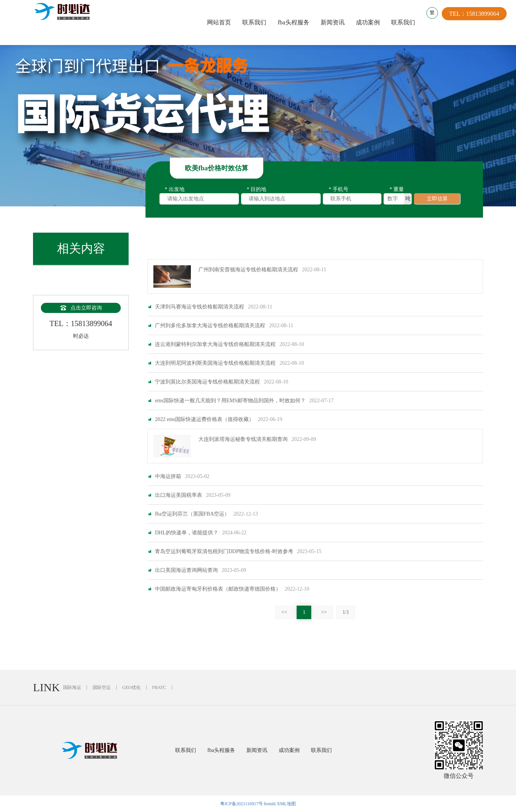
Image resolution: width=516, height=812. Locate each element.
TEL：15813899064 (478, 22)
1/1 (346, 632)
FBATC (159, 687)
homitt (270, 804)
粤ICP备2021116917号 (241, 804)
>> (324, 632)
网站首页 (220, 22)
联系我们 (256, 22)
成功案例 (369, 22)
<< (284, 632)
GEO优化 (131, 687)
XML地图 (286, 804)
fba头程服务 (295, 22)
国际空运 (102, 687)
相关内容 (203, 246)
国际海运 (72, 687)
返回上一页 (470, 246)
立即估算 (437, 202)
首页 (179, 246)
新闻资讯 (334, 22)
